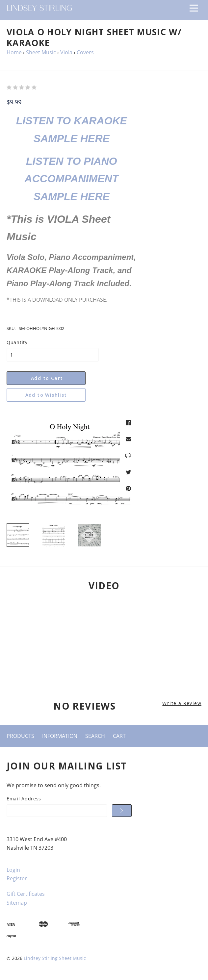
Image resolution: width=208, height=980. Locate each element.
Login (13, 870)
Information (60, 736)
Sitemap (17, 903)
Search (95, 736)
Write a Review (182, 703)
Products (20, 736)
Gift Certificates (26, 894)
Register (17, 878)
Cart (119, 736)
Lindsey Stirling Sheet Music (55, 958)
